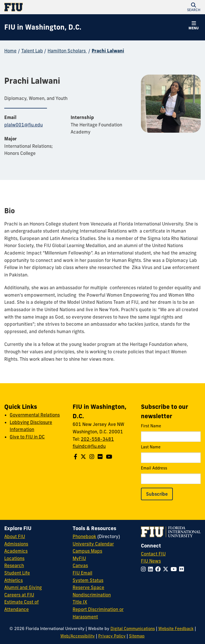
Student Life (17, 573)
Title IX (80, 602)
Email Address (171, 475)
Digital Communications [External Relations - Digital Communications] (133, 629)
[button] (194, 7)
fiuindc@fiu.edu (89, 446)
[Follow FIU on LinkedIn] (152, 569)
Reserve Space (88, 587)
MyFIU (79, 558)
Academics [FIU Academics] (16, 551)
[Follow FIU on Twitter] (167, 569)
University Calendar (93, 544)
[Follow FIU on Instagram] (144, 569)
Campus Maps (87, 551)
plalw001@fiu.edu (23, 125)
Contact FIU (153, 554)
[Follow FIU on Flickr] (183, 569)
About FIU (15, 536)
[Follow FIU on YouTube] (175, 569)
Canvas (80, 565)
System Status (88, 580)
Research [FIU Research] (14, 565)
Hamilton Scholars (67, 51)
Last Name (171, 454)
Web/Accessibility (78, 636)
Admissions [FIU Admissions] (16, 544)
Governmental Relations (35, 415)
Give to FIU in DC (27, 437)
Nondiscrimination (92, 595)
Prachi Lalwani (108, 51)
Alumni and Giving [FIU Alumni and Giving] (23, 587)
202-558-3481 (97, 439)
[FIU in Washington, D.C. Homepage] (43, 27)
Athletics (14, 580)
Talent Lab (32, 51)
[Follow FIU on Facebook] (159, 569)
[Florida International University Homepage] (53, 7)
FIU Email (82, 573)
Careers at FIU (19, 595)
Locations (14, 558)
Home (10, 51)
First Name (171, 433)
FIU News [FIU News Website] (151, 561)
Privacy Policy (112, 636)
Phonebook (84, 536)
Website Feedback (176, 629)
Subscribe (157, 494)
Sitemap (137, 636)
